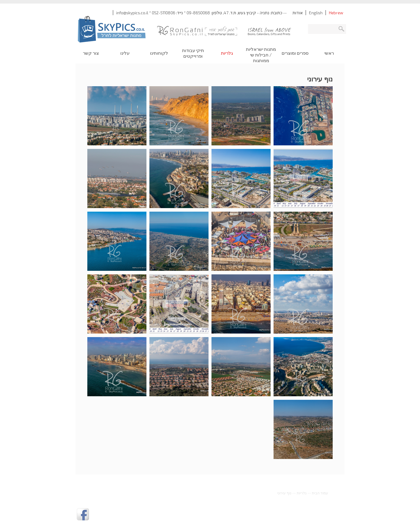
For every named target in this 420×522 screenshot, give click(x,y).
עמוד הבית (320, 493)
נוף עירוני (284, 493)
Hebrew (336, 13)
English (316, 13)
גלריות (302, 493)
